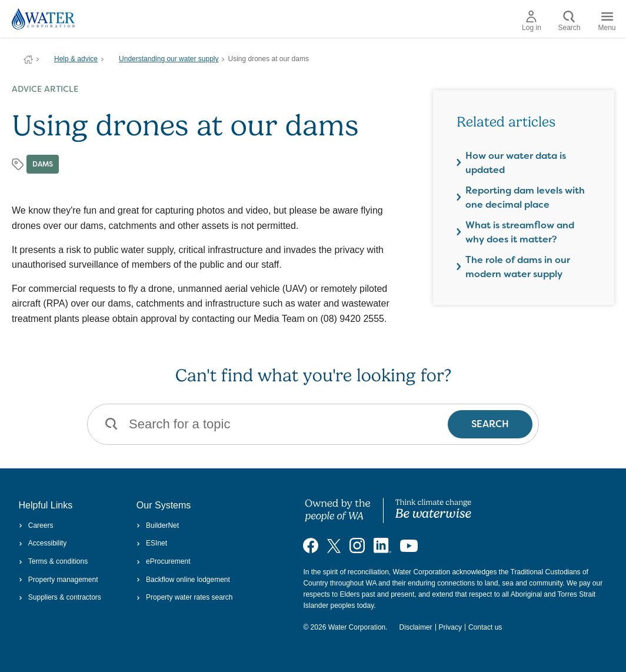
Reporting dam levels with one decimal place (525, 197)
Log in (532, 21)
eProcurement (164, 561)
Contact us (485, 627)
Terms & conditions (54, 561)
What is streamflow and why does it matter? (520, 232)
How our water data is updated (516, 163)
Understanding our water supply (169, 59)
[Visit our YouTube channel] (409, 545)
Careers (36, 525)
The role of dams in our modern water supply (518, 267)
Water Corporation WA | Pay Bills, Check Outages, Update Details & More (28, 59)
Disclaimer (416, 627)
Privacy (450, 627)
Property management (59, 580)
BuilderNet (158, 525)
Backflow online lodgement (183, 580)
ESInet (152, 543)
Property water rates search (185, 597)
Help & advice (76, 59)
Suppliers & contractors (60, 597)
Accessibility (43, 543)
